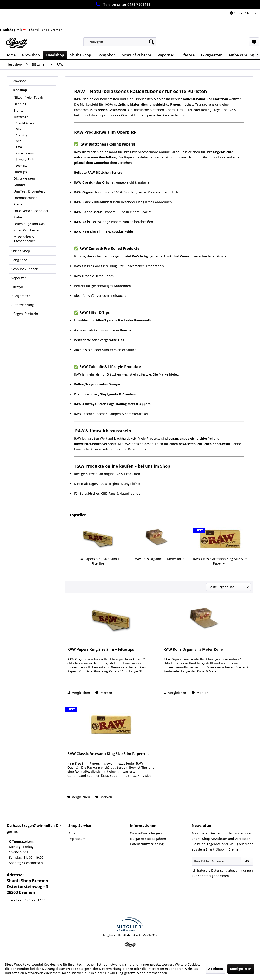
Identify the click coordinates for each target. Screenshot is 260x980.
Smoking (21, 135)
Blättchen (21, 117)
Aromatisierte (25, 153)
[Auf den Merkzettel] (104, 693)
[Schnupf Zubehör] (137, 55)
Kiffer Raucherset (27, 230)
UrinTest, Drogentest (29, 191)
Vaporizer (19, 278)
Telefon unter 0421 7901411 (122, 4)
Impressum (77, 839)
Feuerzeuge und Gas (29, 224)
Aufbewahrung (23, 305)
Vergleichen (79, 693)
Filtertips (20, 172)
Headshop (19, 90)
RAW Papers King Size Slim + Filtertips (98, 561)
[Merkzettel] (254, 42)
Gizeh (20, 129)
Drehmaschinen (26, 198)
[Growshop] (31, 55)
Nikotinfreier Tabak (28, 97)
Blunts (18, 110)
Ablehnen (215, 969)
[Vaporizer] (166, 55)
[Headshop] (55, 55)
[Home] (11, 55)
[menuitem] (120, 42)
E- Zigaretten (21, 296)
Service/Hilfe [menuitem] (242, 13)
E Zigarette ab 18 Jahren (148, 839)
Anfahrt (74, 833)
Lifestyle (18, 287)
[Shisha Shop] (81, 55)
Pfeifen (19, 204)
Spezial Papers (25, 123)
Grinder (19, 185)
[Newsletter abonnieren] (247, 861)
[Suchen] (151, 42)
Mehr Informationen (152, 973)
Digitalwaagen (24, 178)
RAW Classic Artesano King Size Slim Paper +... (220, 561)
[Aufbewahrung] (241, 55)
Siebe (18, 217)
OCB (19, 141)
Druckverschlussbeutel (31, 211)
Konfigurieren (241, 969)
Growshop (19, 81)
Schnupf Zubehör (25, 269)
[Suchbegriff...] (120, 42)
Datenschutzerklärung (147, 844)
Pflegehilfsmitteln (25, 314)
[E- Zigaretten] (212, 55)
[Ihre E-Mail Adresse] (216, 861)
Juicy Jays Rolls (25, 159)
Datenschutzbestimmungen (232, 870)
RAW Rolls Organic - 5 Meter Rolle (159, 559)
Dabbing (20, 104)
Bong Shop (19, 260)
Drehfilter (22, 166)
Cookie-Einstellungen (146, 833)
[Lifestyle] (188, 55)
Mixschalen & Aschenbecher (24, 239)
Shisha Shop (21, 251)
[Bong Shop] (107, 55)
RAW (19, 147)
